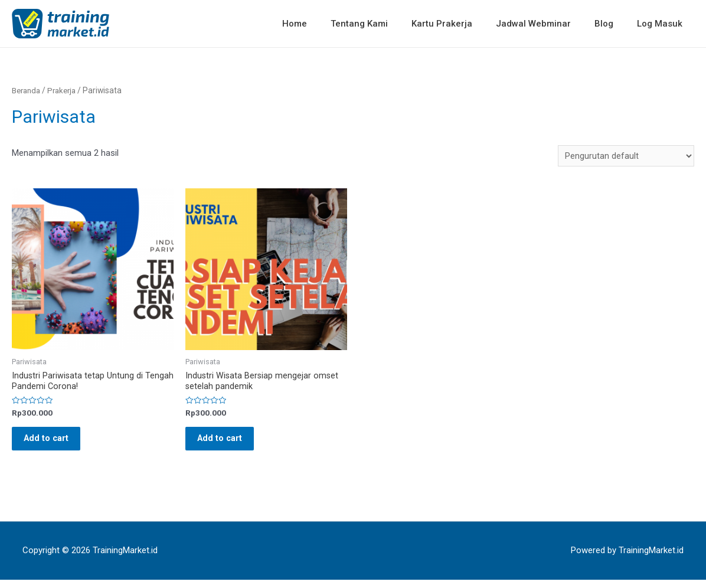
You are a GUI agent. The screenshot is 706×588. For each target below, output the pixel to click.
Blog (613, 24)
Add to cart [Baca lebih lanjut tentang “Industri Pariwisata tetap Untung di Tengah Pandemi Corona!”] (53, 443)
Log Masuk (663, 24)
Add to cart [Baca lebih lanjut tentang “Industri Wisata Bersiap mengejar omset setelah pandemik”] (226, 443)
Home (327, 24)
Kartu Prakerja (463, 24)
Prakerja (65, 90)
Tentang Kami (386, 24)
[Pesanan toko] (626, 156)
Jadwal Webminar (548, 24)
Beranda (27, 90)
